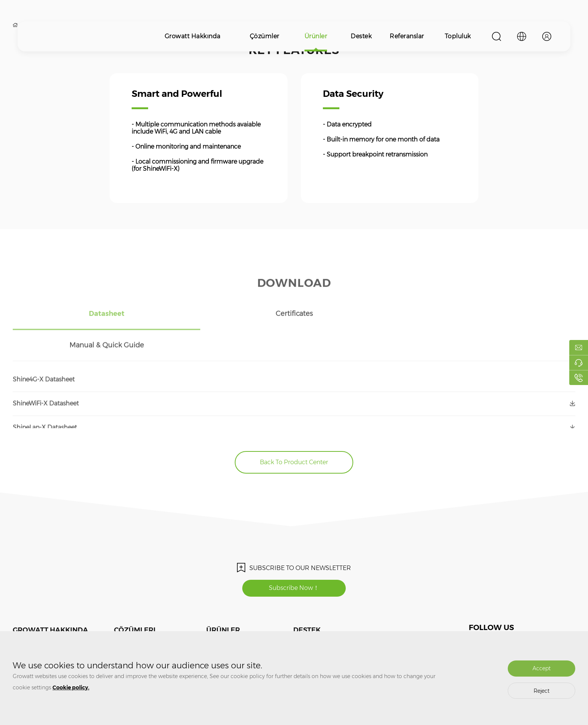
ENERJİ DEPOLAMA (136, 629)
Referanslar (407, 36)
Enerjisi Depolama (226, 629)
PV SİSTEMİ (126, 618)
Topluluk (458, 36)
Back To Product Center (294, 431)
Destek (361, 36)
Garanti (301, 629)
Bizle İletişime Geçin (35, 629)
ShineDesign (355, 629)
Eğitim (301, 618)
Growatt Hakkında (193, 36)
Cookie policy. (71, 687)
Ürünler (316, 36)
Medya (20, 618)
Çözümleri (135, 599)
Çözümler (265, 36)
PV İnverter (218, 618)
